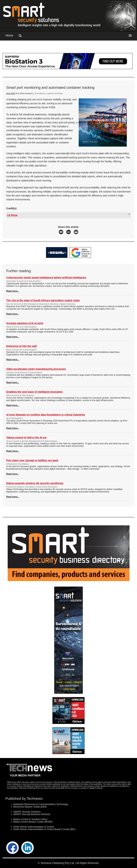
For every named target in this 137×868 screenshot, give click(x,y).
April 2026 (11, 93)
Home (9, 35)
